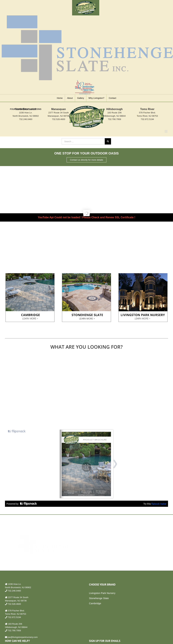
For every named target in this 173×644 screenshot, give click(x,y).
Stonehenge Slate (99, 598)
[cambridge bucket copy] (30, 274)
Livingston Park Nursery (102, 593)
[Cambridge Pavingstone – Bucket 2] (86, 274)
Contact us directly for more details (86, 160)
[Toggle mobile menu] (166, 131)
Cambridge (95, 603)
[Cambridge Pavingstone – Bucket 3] (143, 274)
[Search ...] (83, 141)
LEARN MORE (111, 554)
